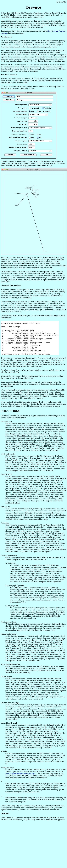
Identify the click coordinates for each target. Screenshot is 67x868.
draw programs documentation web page (20, 780)
